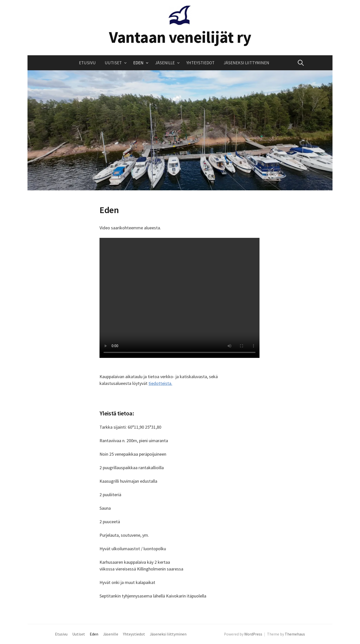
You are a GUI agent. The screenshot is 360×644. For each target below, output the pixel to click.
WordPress (253, 634)
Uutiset (113, 63)
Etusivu (87, 63)
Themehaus (295, 634)
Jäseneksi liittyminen (246, 63)
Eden (138, 63)
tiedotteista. (160, 383)
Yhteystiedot (200, 63)
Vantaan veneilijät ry (180, 37)
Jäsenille (165, 63)
